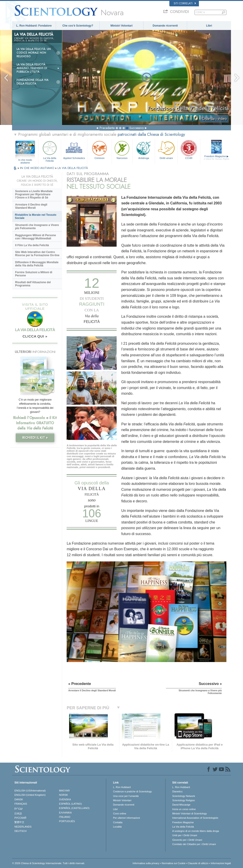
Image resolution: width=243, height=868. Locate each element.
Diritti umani (166, 150)
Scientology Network (184, 796)
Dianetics (177, 791)
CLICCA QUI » (35, 336)
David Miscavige (181, 805)
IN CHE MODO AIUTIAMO (38, 168)
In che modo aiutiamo (25, 160)
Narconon (122, 150)
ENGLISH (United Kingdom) (30, 795)
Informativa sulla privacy (146, 863)
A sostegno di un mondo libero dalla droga (196, 831)
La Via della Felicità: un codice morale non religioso (34, 53)
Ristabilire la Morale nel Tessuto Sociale (36, 216)
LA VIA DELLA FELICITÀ (73, 168)
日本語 (18, 813)
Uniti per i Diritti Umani (185, 835)
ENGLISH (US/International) (30, 791)
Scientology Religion (184, 800)
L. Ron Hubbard (122, 787)
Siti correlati (185, 3)
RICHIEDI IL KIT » (35, 438)
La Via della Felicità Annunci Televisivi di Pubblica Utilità (32, 68)
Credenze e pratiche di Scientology (132, 791)
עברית (19, 808)
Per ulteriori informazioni (127, 818)
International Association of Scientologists (195, 818)
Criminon (99, 150)
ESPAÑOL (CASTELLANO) (74, 808)
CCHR (189, 150)
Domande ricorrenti (165, 26)
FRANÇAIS (21, 804)
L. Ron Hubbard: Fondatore (34, 26)
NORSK (64, 795)
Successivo (137, 128)
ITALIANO (65, 817)
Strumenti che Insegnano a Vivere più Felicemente (37, 227)
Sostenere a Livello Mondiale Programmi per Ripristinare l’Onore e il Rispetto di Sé (34, 194)
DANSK (19, 799)
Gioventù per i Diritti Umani (187, 840)
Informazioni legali (221, 863)
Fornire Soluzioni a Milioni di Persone (34, 274)
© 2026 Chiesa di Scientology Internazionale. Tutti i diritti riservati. (48, 863)
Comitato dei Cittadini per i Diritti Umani (194, 844)
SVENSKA (65, 799)
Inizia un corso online (184, 809)
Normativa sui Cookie (174, 863)
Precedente (107, 128)
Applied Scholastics (74, 150)
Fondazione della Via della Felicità (33, 82)
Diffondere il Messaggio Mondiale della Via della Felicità (37, 264)
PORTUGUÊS (67, 821)
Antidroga (144, 150)
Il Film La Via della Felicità (32, 245)
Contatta (118, 822)
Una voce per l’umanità (126, 796)
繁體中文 (19, 822)
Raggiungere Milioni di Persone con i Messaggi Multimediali (35, 237)
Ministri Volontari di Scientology (190, 813)
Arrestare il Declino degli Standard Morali (31, 206)
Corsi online (120, 813)
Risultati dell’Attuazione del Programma (33, 284)
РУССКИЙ (20, 818)
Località (117, 827)
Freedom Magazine (216, 158)
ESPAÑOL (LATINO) (70, 804)
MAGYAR (64, 791)
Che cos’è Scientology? (78, 26)
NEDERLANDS (23, 827)
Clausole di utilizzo (198, 863)
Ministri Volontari (121, 26)
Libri (209, 26)
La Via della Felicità (50, 151)
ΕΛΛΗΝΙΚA (65, 813)
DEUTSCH (20, 831)
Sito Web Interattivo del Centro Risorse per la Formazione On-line (37, 254)
